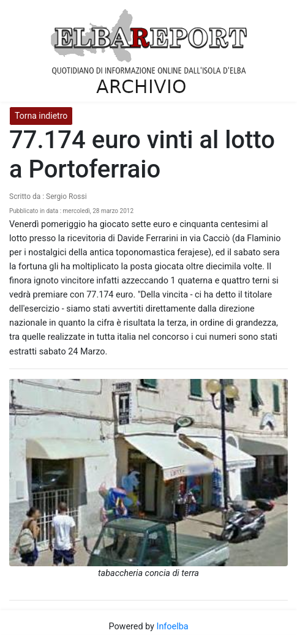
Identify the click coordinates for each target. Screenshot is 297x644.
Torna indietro (41, 116)
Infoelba (172, 627)
